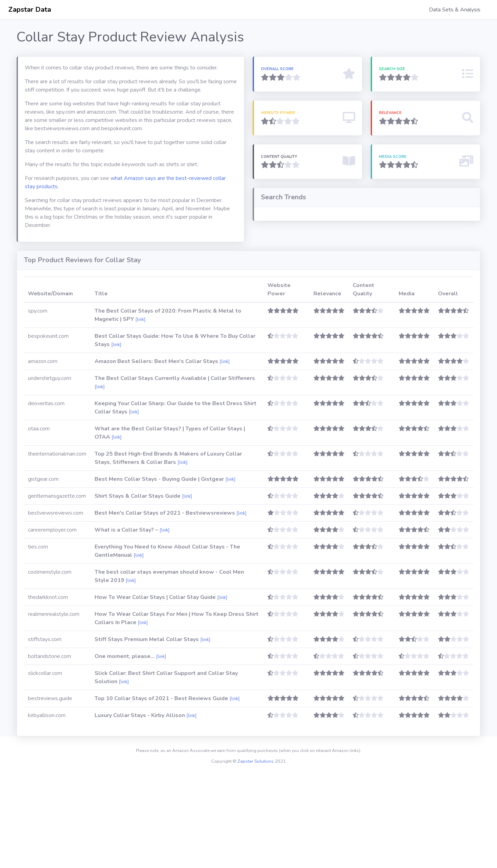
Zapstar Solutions (256, 855)
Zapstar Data (30, 9)
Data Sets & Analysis (455, 10)
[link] (140, 413)
